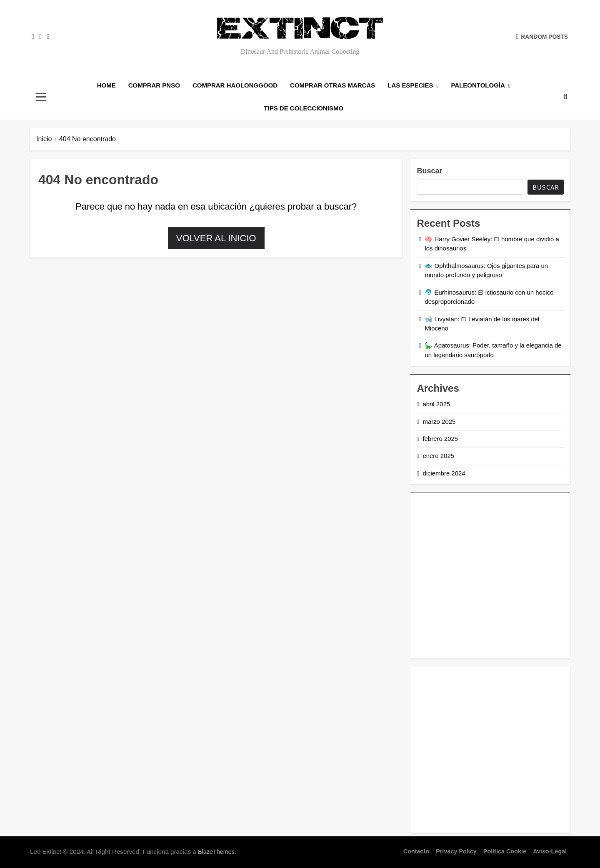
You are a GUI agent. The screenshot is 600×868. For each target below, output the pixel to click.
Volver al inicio (216, 238)
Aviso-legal (550, 851)
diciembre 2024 (444, 473)
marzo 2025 (439, 421)
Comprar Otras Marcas (332, 85)
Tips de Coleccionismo (304, 108)
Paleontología (478, 85)
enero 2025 (438, 456)
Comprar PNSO (154, 85)
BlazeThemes (216, 852)
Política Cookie (505, 851)
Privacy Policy (456, 851)
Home (106, 85)
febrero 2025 (440, 439)
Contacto (416, 851)
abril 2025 (436, 404)
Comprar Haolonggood (235, 85)
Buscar (429, 171)
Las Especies (410, 85)
